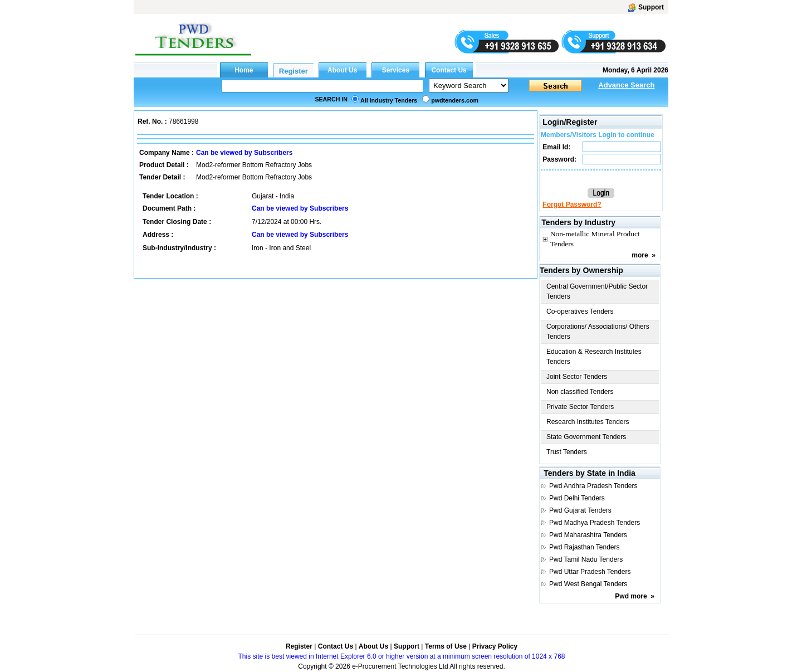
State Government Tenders (586, 437)
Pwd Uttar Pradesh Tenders (590, 572)
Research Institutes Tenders (588, 422)
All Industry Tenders (389, 100)
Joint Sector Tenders (577, 377)
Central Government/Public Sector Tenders (597, 291)
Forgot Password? (572, 204)
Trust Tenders (567, 452)
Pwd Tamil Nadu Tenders (586, 559)
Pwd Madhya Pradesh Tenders (595, 523)
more (640, 255)
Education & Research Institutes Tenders (594, 357)
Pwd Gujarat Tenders (580, 510)
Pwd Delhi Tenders (577, 498)
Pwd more (631, 596)
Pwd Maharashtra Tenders (588, 535)
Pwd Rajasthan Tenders (585, 547)
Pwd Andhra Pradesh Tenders (593, 486)
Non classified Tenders (580, 392)
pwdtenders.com (455, 100)
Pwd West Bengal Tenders (588, 584)
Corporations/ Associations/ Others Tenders (598, 332)
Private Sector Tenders (580, 407)
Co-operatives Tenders (580, 311)
